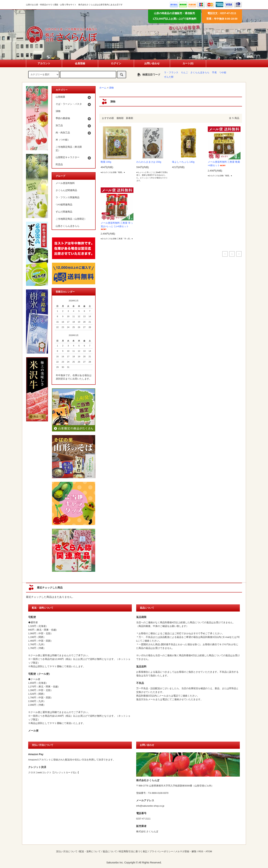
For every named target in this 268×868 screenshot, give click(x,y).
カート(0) (188, 63)
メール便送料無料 (65, 183)
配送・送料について (90, 852)
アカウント (44, 63)
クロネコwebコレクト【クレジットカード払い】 (54, 773)
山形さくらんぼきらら (68, 226)
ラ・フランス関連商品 (68, 197)
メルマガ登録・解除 (186, 852)
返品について (110, 852)
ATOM (209, 852)
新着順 (130, 118)
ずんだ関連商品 (64, 212)
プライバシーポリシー (161, 852)
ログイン (116, 63)
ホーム (103, 88)
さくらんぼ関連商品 (66, 190)
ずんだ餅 (169, 77)
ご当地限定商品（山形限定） (71, 219)
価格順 (120, 118)
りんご (184, 73)
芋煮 (214, 73)
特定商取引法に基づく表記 (133, 852)
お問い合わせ (152, 63)
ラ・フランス (171, 73)
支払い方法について (67, 852)
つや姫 (223, 73)
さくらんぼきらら (200, 73)
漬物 (111, 88)
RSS (201, 852)
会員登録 (80, 63)
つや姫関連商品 (64, 205)
